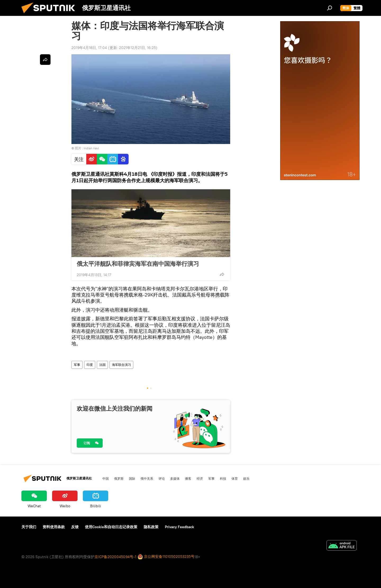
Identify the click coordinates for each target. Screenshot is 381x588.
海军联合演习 (121, 365)
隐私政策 (151, 527)
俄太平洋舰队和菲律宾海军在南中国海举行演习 (138, 264)
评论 (162, 478)
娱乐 (246, 478)
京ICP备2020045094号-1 (115, 557)
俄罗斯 (119, 478)
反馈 (75, 527)
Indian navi (91, 148)
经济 (200, 478)
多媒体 (175, 478)
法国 (102, 365)
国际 (132, 478)
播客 (188, 478)
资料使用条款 (54, 527)
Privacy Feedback (179, 527)
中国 (106, 478)
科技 (223, 478)
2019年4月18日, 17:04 (89, 48)
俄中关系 (147, 478)
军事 (77, 365)
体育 (235, 478)
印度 (90, 365)
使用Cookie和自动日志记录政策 (111, 527)
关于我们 (29, 527)
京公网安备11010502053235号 (166, 557)
